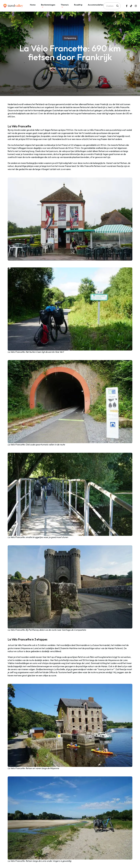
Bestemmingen (48, 5)
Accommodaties (96, 5)
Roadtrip (78, 5)
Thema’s (65, 5)
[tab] (33, 6)
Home (33, 5)
